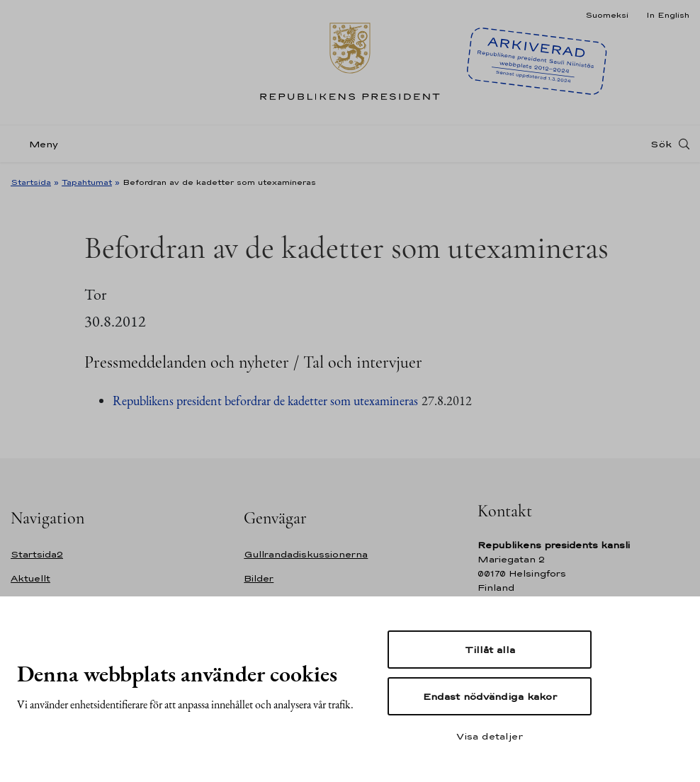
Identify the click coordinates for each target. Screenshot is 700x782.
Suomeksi (607, 15)
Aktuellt (30, 578)
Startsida (31, 182)
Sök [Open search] (661, 144)
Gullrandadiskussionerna (306, 554)
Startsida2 (37, 554)
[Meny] (39, 144)
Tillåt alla (490, 650)
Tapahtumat (87, 182)
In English (668, 15)
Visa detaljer (490, 736)
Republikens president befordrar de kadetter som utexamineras (265, 401)
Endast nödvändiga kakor (490, 696)
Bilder (259, 578)
